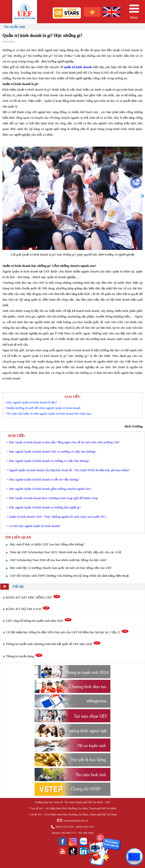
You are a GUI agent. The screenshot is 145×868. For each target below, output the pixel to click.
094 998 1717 (69, 833)
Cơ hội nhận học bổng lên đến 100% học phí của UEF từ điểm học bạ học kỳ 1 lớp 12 (67, 632)
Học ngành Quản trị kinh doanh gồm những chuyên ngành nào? (50, 489)
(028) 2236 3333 (85, 827)
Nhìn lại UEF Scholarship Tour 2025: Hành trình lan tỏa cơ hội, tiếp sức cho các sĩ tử (66, 552)
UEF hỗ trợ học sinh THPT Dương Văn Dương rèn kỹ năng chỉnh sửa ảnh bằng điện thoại (69, 576)
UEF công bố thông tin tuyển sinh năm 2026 (39, 621)
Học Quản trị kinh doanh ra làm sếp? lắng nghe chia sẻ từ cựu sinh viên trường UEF (64, 442)
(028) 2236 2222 (65, 827)
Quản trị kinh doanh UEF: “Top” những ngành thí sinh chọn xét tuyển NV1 (58, 517)
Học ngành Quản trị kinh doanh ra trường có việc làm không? (49, 461)
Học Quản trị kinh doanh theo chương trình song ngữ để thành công (53, 498)
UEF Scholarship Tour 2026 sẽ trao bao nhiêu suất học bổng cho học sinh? (58, 560)
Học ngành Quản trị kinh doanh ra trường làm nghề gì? (45, 507)
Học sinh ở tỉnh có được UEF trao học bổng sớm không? (47, 544)
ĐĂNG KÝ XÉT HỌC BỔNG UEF (33, 597)
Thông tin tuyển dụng (24, 656)
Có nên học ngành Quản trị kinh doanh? (35, 526)
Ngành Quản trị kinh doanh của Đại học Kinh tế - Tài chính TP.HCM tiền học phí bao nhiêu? (69, 470)
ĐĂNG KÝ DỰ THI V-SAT (28, 609)
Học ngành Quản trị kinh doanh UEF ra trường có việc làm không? (53, 452)
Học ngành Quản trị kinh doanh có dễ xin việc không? (44, 479)
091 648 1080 (86, 833)
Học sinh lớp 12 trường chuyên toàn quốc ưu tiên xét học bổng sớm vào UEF (61, 568)
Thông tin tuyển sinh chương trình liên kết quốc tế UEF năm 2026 (53, 644)
